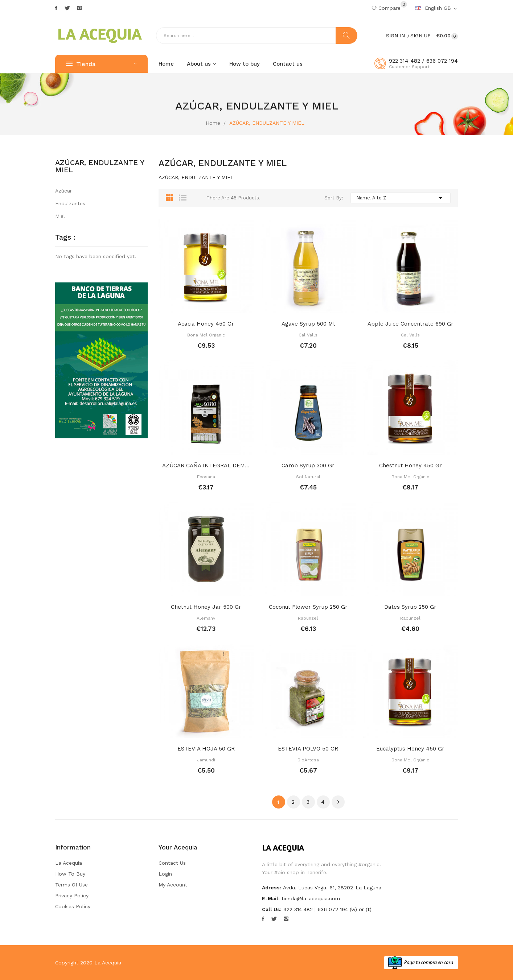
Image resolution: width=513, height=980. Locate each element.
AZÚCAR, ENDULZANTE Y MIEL (100, 166)
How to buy (70, 874)
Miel (60, 216)
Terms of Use (71, 885)
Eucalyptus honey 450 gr (410, 749)
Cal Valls (308, 335)
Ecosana (206, 477)
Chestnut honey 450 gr (411, 466)
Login (165, 874)
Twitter (67, 8)
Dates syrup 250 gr (410, 607)
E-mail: (271, 898)
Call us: (272, 909)
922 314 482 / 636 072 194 (423, 61)
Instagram (79, 8)
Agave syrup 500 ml (308, 324)
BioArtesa (308, 760)
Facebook (56, 8)
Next (338, 802)
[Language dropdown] (437, 8)
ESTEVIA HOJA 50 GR (206, 749)
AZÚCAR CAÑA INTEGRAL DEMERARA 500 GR (206, 466)
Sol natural (308, 477)
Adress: (272, 888)
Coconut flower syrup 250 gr (308, 607)
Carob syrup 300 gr (308, 466)
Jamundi (206, 760)
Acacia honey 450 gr (206, 324)
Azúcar (63, 191)
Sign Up (420, 36)
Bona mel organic (206, 335)
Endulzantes (70, 203)
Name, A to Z (401, 198)
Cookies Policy (73, 906)
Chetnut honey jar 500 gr (206, 607)
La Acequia (69, 863)
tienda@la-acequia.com (311, 898)
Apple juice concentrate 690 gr (411, 324)
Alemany (206, 618)
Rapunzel (308, 618)
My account (173, 885)
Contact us (172, 863)
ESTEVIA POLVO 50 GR (308, 749)
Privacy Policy (72, 896)
